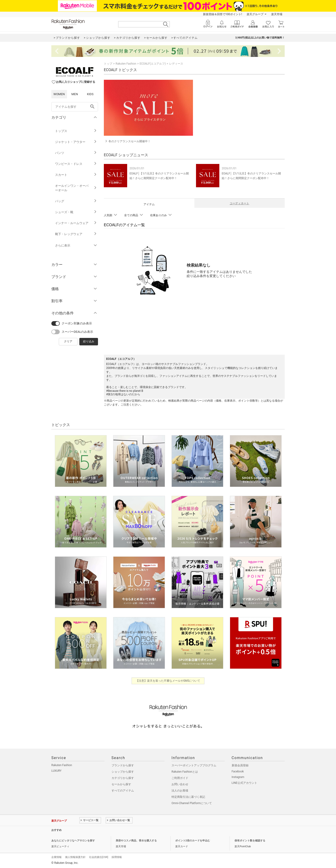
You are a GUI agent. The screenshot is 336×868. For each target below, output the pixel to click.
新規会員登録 (240, 765)
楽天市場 (277, 14)
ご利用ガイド (180, 778)
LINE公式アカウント (244, 783)
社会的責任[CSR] (99, 857)
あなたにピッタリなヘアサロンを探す (73, 841)
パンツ (76, 153)
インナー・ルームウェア (76, 223)
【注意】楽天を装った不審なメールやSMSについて (168, 681)
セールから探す (121, 784)
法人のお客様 (180, 791)
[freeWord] (75, 107)
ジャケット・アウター (76, 142)
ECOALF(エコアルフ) (153, 64)
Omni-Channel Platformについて (192, 803)
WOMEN (59, 94)
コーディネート (239, 203)
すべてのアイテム (123, 791)
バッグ (76, 201)
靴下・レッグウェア (76, 234)
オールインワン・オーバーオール (76, 188)
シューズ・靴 (76, 212)
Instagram (238, 777)
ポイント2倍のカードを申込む (193, 841)
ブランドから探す (123, 765)
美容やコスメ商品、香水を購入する (136, 841)
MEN (75, 94)
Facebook (238, 771)
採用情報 (117, 857)
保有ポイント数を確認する (250, 841)
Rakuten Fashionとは (185, 772)
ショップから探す (123, 772)
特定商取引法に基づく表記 (188, 797)
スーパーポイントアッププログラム (194, 765)
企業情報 (56, 857)
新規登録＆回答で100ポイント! (222, 14)
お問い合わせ (180, 784)
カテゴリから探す (123, 778)
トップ (108, 64)
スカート (76, 175)
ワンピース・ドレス (76, 164)
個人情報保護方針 (75, 857)
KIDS (90, 94)
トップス (76, 131)
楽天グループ (255, 14)
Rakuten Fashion (126, 64)
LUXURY (56, 771)
